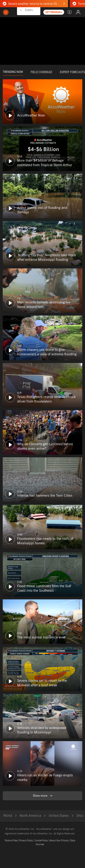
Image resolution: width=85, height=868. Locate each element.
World (8, 816)
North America (30, 816)
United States (59, 816)
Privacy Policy (26, 841)
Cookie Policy (41, 841)
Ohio (80, 816)
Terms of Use (11, 841)
